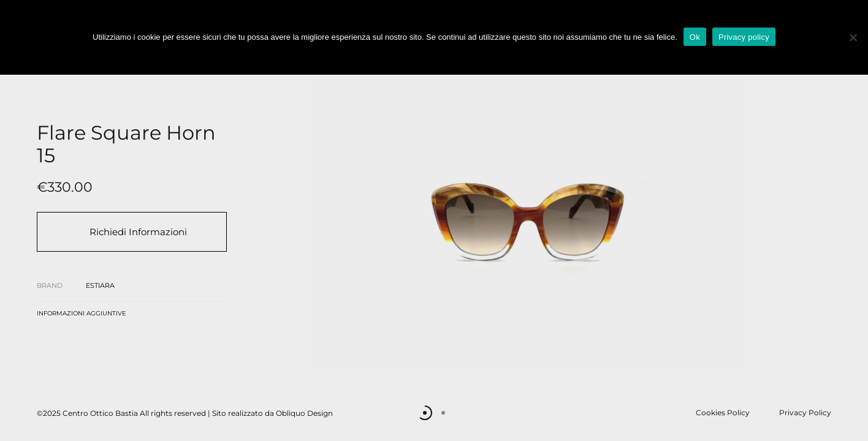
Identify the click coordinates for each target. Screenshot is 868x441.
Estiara (100, 285)
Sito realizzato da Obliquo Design (272, 413)
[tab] (82, 316)
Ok (695, 37)
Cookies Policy (723, 413)
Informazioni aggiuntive (82, 313)
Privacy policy (744, 37)
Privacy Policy (805, 413)
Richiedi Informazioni (138, 232)
